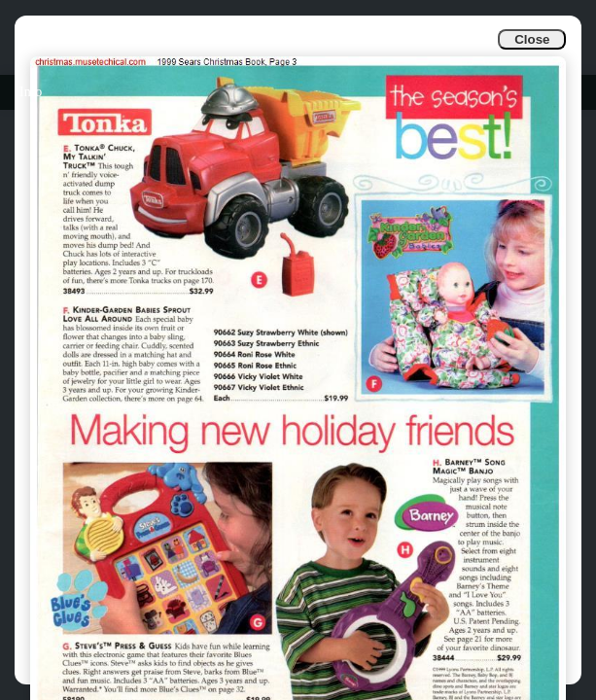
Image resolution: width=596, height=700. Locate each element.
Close (532, 39)
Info (31, 92)
